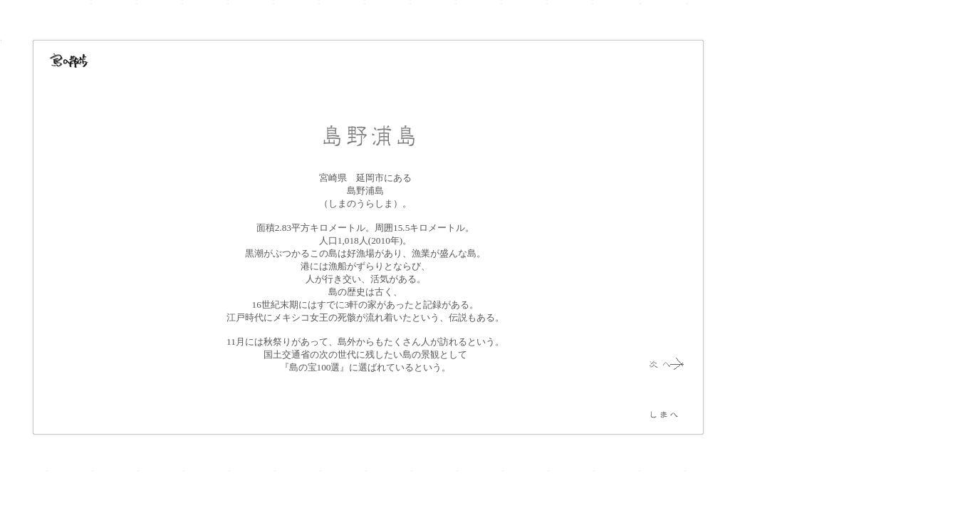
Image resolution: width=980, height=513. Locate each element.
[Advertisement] (776, 242)
